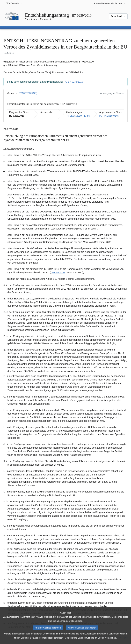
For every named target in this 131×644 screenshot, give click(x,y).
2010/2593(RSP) (28, 93)
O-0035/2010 (58, 273)
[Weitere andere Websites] (110, 3)
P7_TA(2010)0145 (109, 116)
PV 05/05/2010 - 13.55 (78, 116)
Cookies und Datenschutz (77, 640)
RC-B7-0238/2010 (73, 82)
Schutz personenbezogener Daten (47, 640)
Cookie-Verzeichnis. (107, 640)
